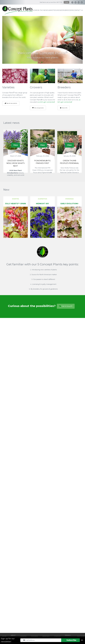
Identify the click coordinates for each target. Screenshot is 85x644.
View (16, 145)
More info (64, 108)
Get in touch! (66, 306)
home (35, 10)
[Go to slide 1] (42, 62)
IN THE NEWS (43, 10)
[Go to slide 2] (43, 62)
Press (66, 2)
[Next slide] (77, 40)
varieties (52, 10)
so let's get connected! (46, 102)
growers (60, 10)
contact (78, 10)
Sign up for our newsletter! (8, 640)
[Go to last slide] (8, 40)
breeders (69, 10)
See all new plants (11, 103)
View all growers (38, 108)
